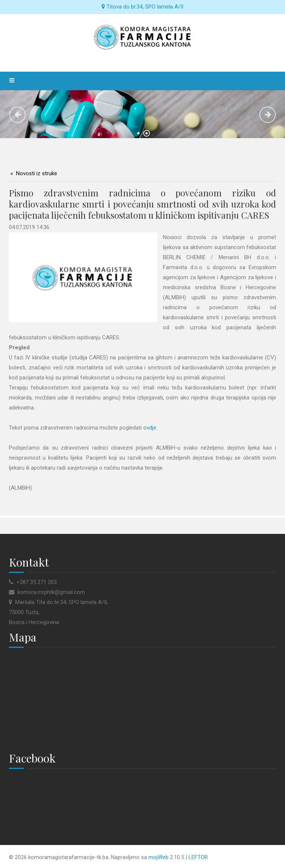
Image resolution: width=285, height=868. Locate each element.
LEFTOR (198, 857)
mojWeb (158, 857)
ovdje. (150, 428)
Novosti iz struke (37, 173)
